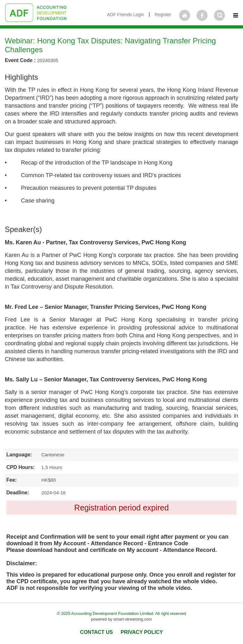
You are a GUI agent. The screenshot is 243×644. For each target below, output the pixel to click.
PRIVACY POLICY (142, 632)
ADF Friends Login (125, 15)
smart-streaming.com (133, 619)
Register (163, 15)
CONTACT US (97, 632)
